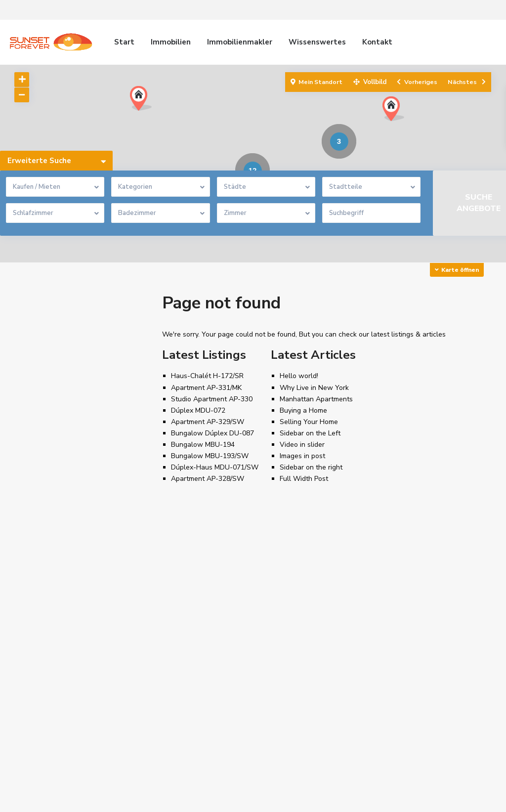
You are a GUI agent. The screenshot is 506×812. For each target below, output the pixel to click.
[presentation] (151, 686)
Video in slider (302, 445)
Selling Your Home (309, 422)
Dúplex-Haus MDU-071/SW (215, 467)
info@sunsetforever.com (311, 663)
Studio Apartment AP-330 (212, 399)
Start (124, 42)
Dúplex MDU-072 (198, 410)
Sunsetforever (295, 678)
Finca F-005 (167, 721)
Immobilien (171, 42)
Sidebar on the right (311, 467)
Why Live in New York (314, 388)
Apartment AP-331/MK (206, 388)
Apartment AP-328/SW (208, 479)
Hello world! (299, 376)
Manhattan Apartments (316, 399)
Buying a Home (303, 410)
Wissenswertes (317, 42)
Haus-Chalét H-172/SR (207, 376)
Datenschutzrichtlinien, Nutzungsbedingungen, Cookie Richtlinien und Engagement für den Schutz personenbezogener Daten (226, 797)
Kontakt (377, 42)
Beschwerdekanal (457, 797)
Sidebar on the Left (310, 433)
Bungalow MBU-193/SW (210, 456)
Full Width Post (304, 479)
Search (81, 367)
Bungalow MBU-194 (203, 445)
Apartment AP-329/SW (208, 422)
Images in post (302, 456)
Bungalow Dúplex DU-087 (212, 433)
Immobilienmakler (240, 42)
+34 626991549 (298, 648)
